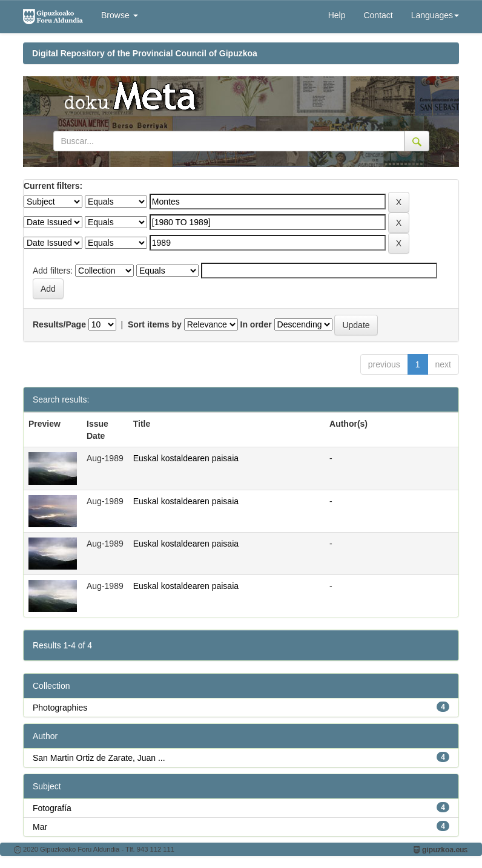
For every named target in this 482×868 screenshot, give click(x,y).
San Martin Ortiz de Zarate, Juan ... (99, 758)
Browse (120, 15)
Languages (435, 15)
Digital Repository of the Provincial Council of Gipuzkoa (145, 53)
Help (337, 15)
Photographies (60, 708)
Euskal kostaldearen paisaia (186, 458)
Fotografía (52, 808)
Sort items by (155, 324)
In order (256, 324)
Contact (378, 15)
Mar (40, 827)
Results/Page (59, 324)
